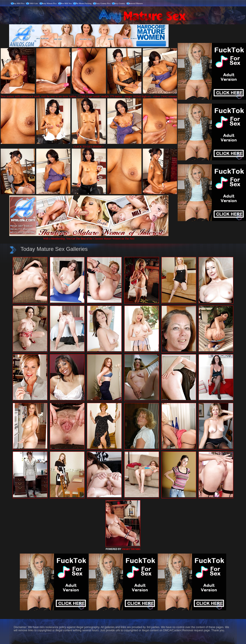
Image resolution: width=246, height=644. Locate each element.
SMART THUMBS (131, 549)
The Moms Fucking (83, 3)
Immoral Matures (136, 3)
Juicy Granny (120, 3)
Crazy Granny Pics (103, 3)
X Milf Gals (33, 3)
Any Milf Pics (19, 3)
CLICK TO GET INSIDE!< (89, 147)
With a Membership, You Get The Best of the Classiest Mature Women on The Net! (89, 237)
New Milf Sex (66, 3)
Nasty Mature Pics (49, 3)
